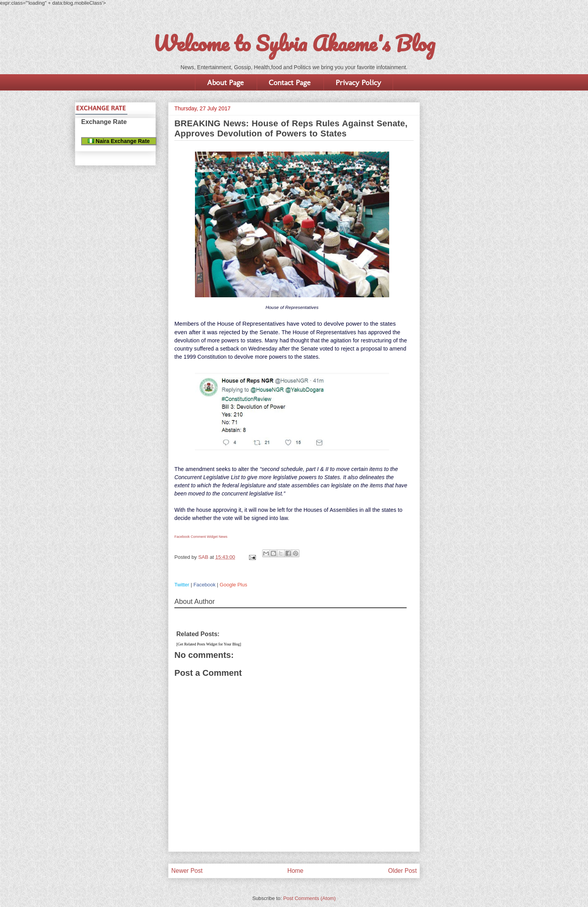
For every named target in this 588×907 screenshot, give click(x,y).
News (223, 537)
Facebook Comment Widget (196, 537)
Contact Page (290, 82)
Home (296, 871)
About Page (225, 82)
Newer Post (187, 871)
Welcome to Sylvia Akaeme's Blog (294, 43)
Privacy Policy (358, 82)
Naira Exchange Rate (119, 141)
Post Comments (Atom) (309, 898)
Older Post (402, 871)
